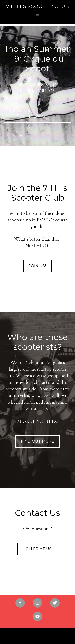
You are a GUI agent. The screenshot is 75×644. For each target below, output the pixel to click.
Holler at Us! (38, 549)
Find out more (38, 441)
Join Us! (37, 266)
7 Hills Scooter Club (38, 6)
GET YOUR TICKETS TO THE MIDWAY (38, 114)
